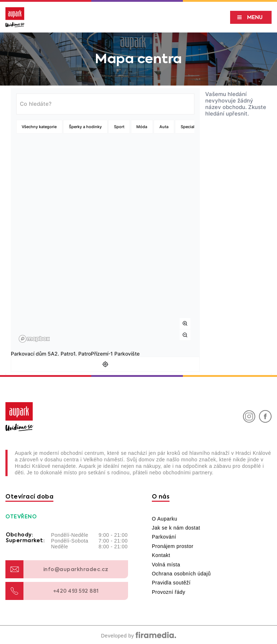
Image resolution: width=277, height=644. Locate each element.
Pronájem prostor (173, 546)
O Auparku (165, 519)
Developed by (138, 636)
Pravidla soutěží (171, 583)
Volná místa (166, 565)
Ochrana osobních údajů (181, 574)
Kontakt (161, 555)
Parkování (164, 537)
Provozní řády (169, 592)
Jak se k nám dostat (176, 528)
